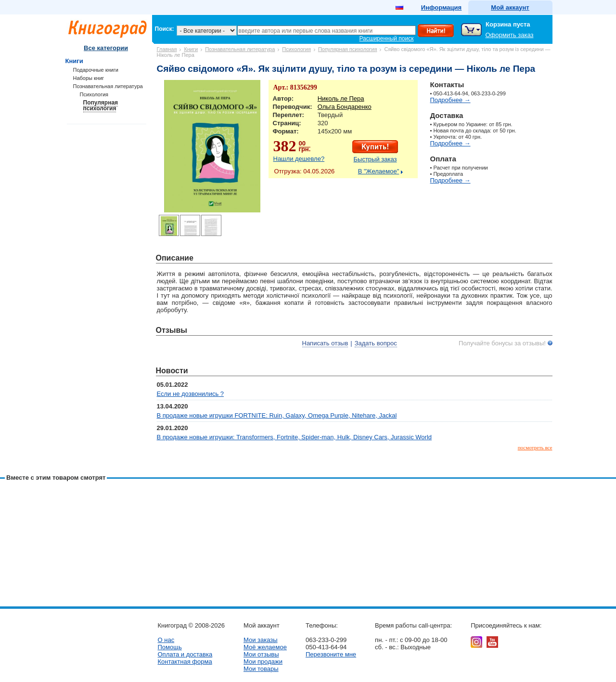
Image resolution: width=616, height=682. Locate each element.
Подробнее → (450, 100)
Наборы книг (89, 78)
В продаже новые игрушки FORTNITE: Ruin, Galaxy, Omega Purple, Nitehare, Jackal (277, 415)
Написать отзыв (325, 343)
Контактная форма (185, 662)
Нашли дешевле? (299, 159)
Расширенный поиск (387, 39)
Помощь (170, 647)
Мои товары (261, 669)
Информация (441, 7)
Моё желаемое (265, 647)
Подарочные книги (96, 70)
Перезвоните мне (331, 654)
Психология (296, 49)
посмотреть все (535, 447)
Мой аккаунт (510, 7)
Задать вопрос (376, 343)
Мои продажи (263, 662)
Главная (167, 49)
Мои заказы (261, 640)
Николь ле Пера (341, 98)
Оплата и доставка (185, 654)
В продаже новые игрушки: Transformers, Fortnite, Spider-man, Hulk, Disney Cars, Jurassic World (295, 437)
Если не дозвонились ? (191, 394)
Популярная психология (348, 49)
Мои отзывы (261, 654)
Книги (191, 49)
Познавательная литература (240, 49)
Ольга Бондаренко (345, 107)
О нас (166, 640)
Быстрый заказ (375, 159)
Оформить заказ (510, 35)
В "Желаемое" (379, 171)
